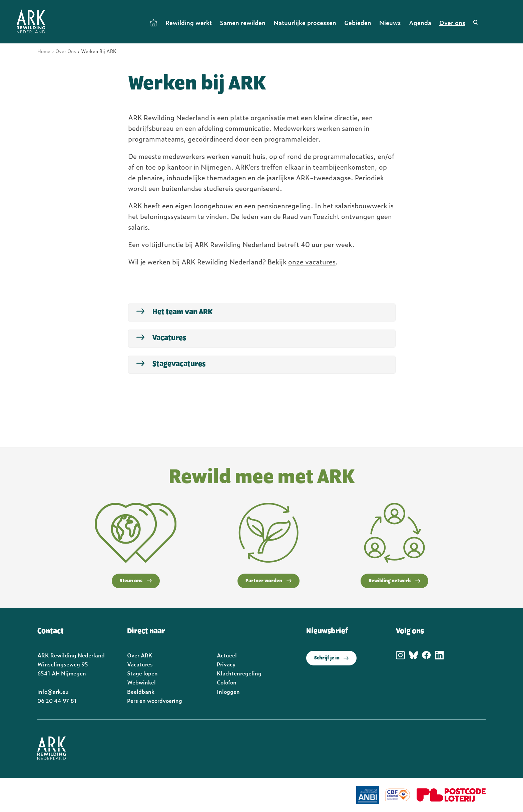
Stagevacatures (179, 364)
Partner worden (269, 581)
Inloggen (228, 691)
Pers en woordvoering (155, 700)
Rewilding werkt (189, 23)
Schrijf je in (331, 658)
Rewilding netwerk (394, 581)
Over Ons (66, 51)
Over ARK (140, 655)
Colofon (227, 682)
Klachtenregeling (239, 673)
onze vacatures (312, 261)
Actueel (227, 655)
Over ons (452, 23)
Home (154, 23)
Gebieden (358, 23)
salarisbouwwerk (361, 205)
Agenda (420, 23)
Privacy (226, 664)
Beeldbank (141, 691)
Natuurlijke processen (305, 23)
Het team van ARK (182, 312)
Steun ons (136, 581)
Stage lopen (142, 673)
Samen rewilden (243, 23)
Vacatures (169, 338)
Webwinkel (141, 682)
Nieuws (390, 23)
